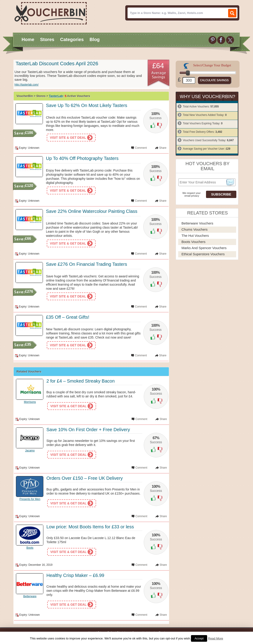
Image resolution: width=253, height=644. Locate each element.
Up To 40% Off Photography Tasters (82, 158)
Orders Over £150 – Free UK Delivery (85, 478)
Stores (47, 39)
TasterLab (56, 96)
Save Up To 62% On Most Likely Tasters (87, 105)
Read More (216, 638)
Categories (72, 39)
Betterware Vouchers (197, 223)
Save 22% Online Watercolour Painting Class (92, 211)
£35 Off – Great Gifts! (68, 317)
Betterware (30, 596)
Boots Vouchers (194, 242)
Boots (30, 548)
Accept (199, 638)
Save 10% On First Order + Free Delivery (88, 430)
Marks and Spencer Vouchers (204, 248)
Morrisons (30, 402)
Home (28, 39)
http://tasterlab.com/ (27, 85)
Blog (94, 39)
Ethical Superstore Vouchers (203, 254)
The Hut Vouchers (195, 236)
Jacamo (30, 451)
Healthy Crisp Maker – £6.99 (75, 575)
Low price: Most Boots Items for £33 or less (90, 527)
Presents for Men (30, 499)
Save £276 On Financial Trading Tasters (87, 264)
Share (163, 148)
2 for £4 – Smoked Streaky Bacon (81, 381)
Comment (141, 148)
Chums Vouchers (195, 229)
